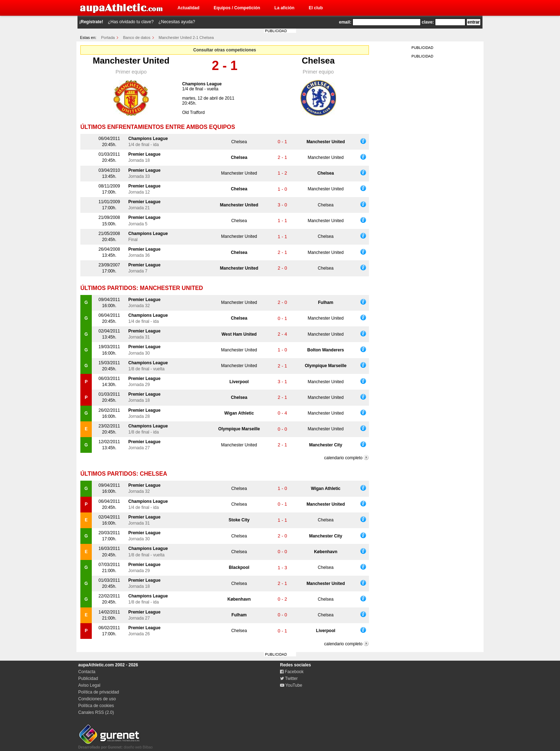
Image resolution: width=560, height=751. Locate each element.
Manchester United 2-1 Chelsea (186, 37)
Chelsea (318, 61)
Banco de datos (137, 37)
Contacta (87, 672)
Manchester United (131, 61)
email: (345, 22)
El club (316, 8)
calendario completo (343, 458)
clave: (428, 22)
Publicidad (88, 679)
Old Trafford (193, 112)
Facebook (292, 672)
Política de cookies (96, 706)
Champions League (202, 84)
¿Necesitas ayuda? (177, 22)
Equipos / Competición (237, 8)
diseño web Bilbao (115, 745)
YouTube (291, 685)
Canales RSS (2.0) (96, 712)
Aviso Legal (89, 685)
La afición (284, 8)
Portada (108, 37)
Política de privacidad (99, 692)
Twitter (289, 679)
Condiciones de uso (97, 699)
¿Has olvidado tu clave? (131, 22)
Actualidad (188, 8)
